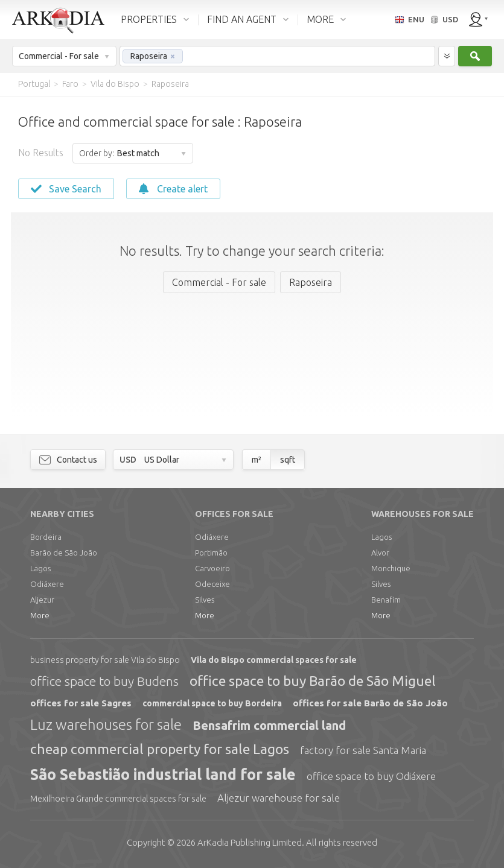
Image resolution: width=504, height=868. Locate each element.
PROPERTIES (149, 19)
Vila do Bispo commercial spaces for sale (274, 660)
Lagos (40, 568)
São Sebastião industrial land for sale (163, 775)
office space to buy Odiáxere (371, 776)
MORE (320, 19)
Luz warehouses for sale (106, 725)
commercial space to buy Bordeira (212, 703)
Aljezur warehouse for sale (279, 798)
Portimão (211, 553)
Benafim (386, 600)
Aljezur (42, 600)
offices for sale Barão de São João (370, 703)
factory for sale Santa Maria (363, 750)
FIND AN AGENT (242, 19)
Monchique (391, 568)
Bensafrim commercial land (269, 725)
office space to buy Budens (104, 681)
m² (257, 460)
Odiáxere (47, 584)
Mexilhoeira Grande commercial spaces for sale (118, 799)
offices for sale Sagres (81, 703)
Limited (250, 842)
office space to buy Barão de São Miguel (313, 681)
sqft (288, 460)
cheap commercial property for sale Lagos (160, 749)
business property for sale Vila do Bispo (105, 660)
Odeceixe (212, 584)
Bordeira (46, 537)
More (40, 615)
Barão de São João (64, 553)
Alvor (380, 553)
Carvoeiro (212, 568)
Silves (205, 600)
